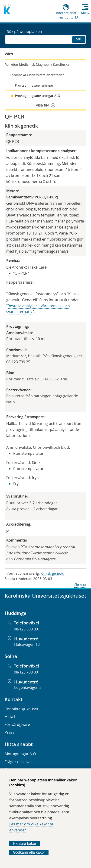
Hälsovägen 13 (27, 644)
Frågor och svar (18, 762)
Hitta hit (12, 717)
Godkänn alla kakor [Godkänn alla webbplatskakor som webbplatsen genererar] (29, 852)
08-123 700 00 (26, 672)
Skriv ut (80, 585)
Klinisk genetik (52, 573)
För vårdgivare (17, 724)
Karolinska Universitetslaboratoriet (37, 75)
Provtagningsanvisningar (34, 85)
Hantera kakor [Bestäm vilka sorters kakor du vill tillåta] (25, 844)
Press (10, 732)
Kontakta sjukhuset (21, 709)
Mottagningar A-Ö (20, 754)
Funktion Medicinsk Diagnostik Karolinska (37, 64)
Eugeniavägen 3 (28, 687)
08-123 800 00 (26, 629)
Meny (85, 13)
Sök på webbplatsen (24, 31)
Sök (79, 39)
